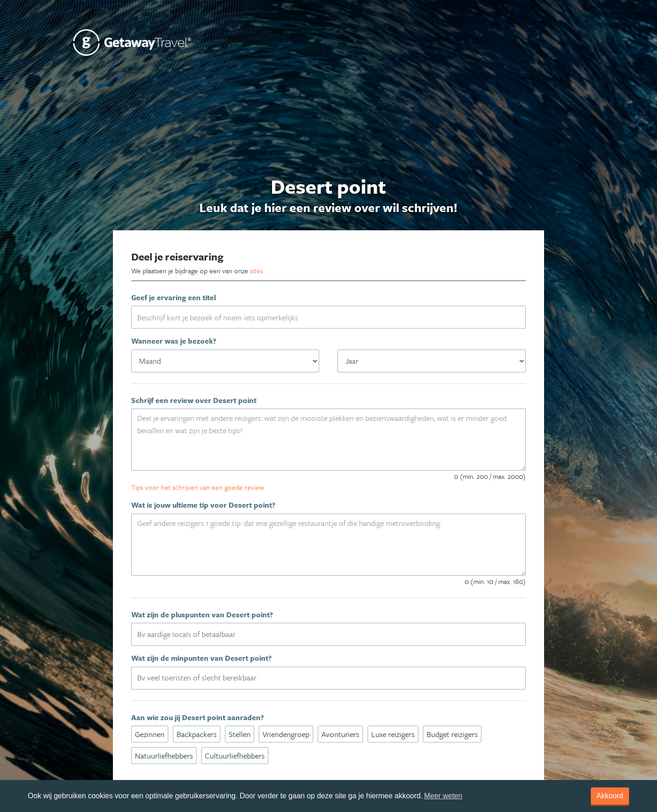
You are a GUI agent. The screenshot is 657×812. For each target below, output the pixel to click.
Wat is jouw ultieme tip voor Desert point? (203, 505)
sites (256, 271)
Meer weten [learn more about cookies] (443, 796)
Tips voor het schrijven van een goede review (198, 487)
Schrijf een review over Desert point (194, 400)
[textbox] (334, 634)
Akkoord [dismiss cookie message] (610, 796)
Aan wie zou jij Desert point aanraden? (198, 717)
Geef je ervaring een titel (174, 297)
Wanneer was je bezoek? (174, 341)
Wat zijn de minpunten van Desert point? (201, 658)
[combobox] (328, 634)
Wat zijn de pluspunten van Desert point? (202, 615)
